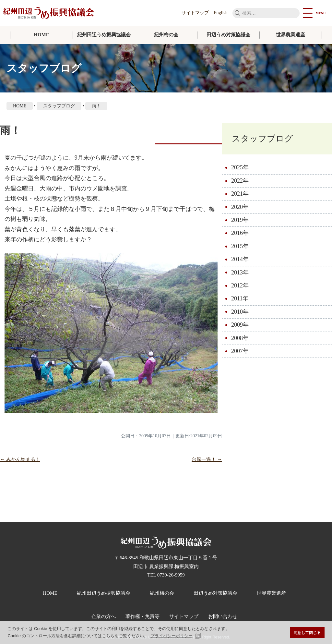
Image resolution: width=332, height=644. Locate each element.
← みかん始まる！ (20, 459)
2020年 (240, 207)
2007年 (240, 351)
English (221, 13)
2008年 (240, 338)
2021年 (240, 194)
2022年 (240, 181)
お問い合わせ (223, 616)
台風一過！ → (207, 459)
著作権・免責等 (142, 616)
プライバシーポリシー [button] (172, 636)
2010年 (240, 312)
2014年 (240, 259)
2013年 (240, 273)
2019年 (240, 220)
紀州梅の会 (166, 35)
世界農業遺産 (290, 35)
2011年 (240, 298)
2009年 (240, 325)
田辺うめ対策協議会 (228, 35)
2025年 (240, 167)
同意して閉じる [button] (307, 632)
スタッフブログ (262, 139)
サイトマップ (195, 13)
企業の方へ (104, 616)
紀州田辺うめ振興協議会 (104, 35)
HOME (41, 35)
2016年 (240, 233)
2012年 (240, 286)
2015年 (240, 246)
